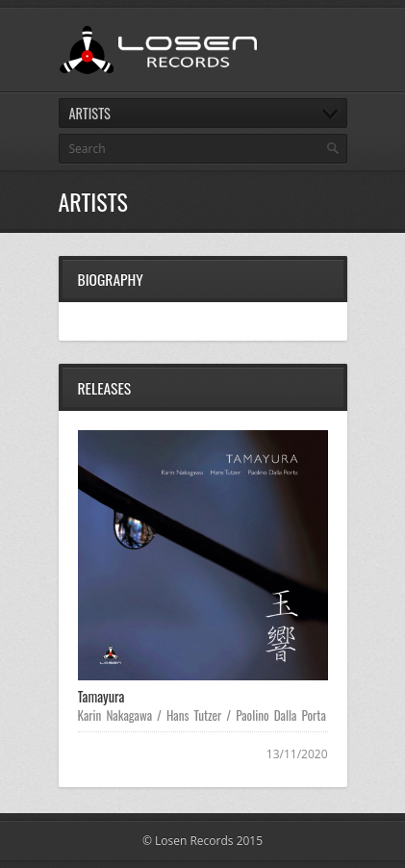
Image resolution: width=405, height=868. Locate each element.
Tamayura (101, 696)
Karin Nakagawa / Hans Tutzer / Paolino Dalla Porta (202, 715)
